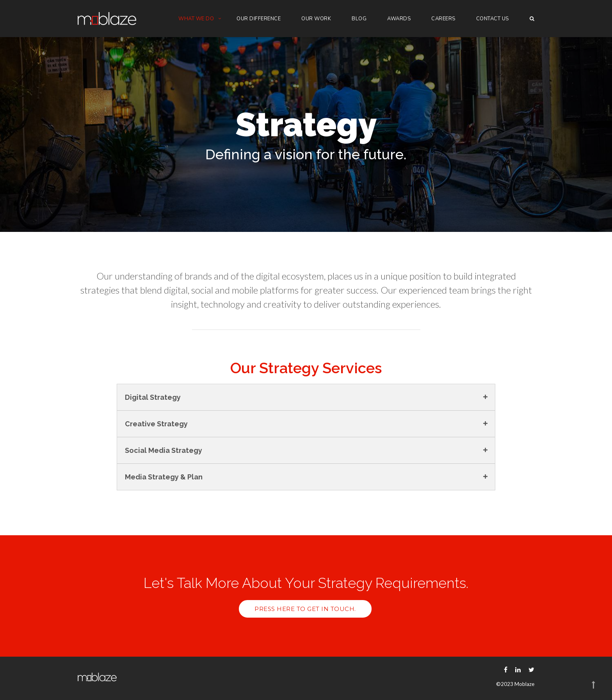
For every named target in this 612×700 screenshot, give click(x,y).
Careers (443, 19)
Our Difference (259, 19)
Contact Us (493, 19)
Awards (399, 19)
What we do (196, 19)
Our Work (316, 19)
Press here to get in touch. (305, 609)
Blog (359, 19)
